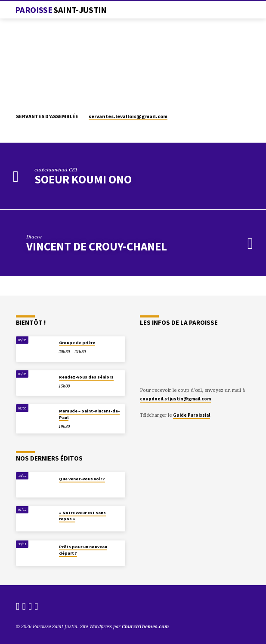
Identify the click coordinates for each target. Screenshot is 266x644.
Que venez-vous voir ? (82, 479)
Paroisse (61, 10)
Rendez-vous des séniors (86, 377)
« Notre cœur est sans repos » (82, 516)
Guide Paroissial (192, 415)
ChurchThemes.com (145, 626)
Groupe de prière (77, 343)
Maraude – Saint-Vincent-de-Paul (89, 414)
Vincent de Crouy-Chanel (97, 246)
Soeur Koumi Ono (83, 179)
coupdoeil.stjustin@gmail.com (175, 399)
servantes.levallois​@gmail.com (128, 116)
